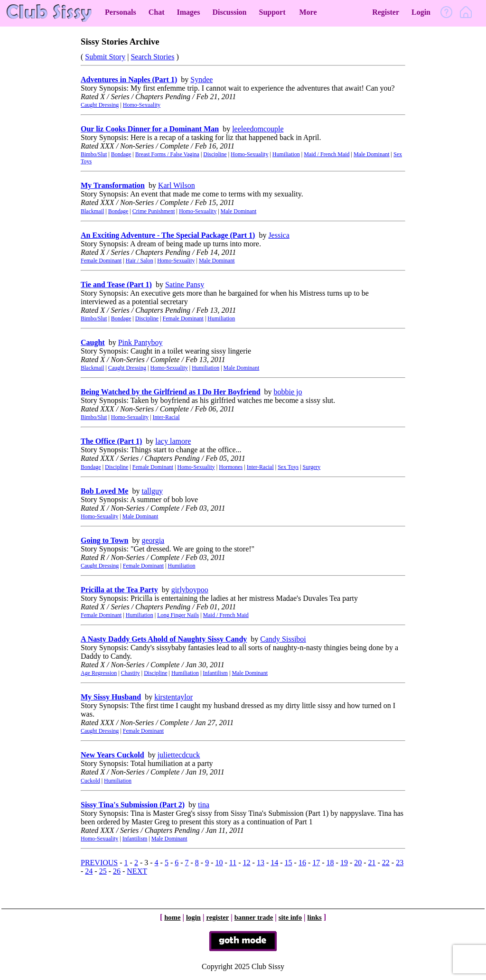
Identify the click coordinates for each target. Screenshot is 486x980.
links (315, 917)
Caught (93, 342)
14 (274, 863)
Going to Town (104, 540)
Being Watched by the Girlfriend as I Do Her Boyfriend (171, 392)
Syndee (201, 79)
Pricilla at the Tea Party (119, 590)
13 (261, 863)
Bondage (121, 154)
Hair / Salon (140, 261)
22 (386, 863)
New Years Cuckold (112, 755)
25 (103, 871)
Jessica (279, 235)
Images (189, 12)
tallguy (152, 491)
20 (358, 863)
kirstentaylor (173, 697)
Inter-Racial (166, 417)
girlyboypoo (190, 590)
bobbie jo (288, 392)
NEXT (137, 871)
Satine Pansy (185, 285)
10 (219, 863)
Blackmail (92, 211)
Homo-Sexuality (142, 105)
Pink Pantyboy (140, 342)
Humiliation (286, 154)
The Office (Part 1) (111, 441)
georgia (153, 540)
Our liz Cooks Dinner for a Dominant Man (150, 129)
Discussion (229, 12)
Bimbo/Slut (94, 154)
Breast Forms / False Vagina (167, 154)
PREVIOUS (99, 863)
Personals (121, 12)
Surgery (312, 467)
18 (330, 863)
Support (272, 12)
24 (89, 871)
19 (344, 863)
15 (289, 863)
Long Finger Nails (178, 615)
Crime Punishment (154, 211)
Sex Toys (288, 467)
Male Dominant (372, 154)
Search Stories (152, 57)
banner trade (254, 917)
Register (386, 12)
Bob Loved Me (104, 491)
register (217, 917)
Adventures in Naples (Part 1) (129, 79)
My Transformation (113, 185)
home (172, 917)
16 (302, 863)
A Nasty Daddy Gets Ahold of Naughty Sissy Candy (164, 639)
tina (204, 805)
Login (421, 12)
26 (117, 871)
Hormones (231, 467)
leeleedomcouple (258, 129)
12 (247, 863)
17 (316, 863)
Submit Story (105, 57)
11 (233, 863)
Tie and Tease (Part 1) (116, 285)
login (193, 917)
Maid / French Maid (327, 154)
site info (290, 917)
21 (372, 863)
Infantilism (215, 673)
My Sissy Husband (111, 697)
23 (400, 863)
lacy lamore (173, 441)
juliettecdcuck (179, 755)
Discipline (215, 154)
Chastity (131, 673)
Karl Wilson (177, 185)
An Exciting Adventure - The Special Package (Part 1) (168, 235)
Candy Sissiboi (283, 639)
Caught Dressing (100, 105)
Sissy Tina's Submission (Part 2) (133, 805)
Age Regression (99, 673)
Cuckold (90, 781)
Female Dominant (101, 261)
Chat (157, 12)
